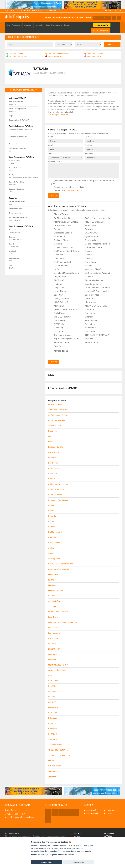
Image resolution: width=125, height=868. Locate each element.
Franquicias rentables (16, 54)
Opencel (87, 317)
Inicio (8, 25)
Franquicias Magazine (54, 25)
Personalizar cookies (66, 855)
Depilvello (88, 255)
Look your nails (90, 295)
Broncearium (58, 237)
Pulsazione (89, 324)
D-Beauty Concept (92, 247)
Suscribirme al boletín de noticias (68, 187)
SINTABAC (57, 331)
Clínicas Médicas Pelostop (96, 244)
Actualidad (28, 25)
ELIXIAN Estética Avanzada (96, 273)
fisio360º (87, 277)
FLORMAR (57, 280)
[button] (63, 37)
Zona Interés (53, 154)
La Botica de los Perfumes (96, 288)
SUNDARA (89, 331)
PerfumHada (89, 320)
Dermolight (57, 258)
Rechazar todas (79, 862)
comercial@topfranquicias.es (31, 10)
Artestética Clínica (61, 226)
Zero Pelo (57, 346)
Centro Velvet (90, 240)
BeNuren (87, 229)
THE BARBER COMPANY (96, 335)
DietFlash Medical (61, 262)
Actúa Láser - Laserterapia (96, 218)
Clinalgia (56, 244)
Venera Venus (90, 342)
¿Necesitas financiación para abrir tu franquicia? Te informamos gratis (82, 182)
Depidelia (57, 255)
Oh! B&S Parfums (61, 317)
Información (39, 25)
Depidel (87, 251)
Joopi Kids (57, 288)
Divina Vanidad (59, 266)
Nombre (51, 137)
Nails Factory (58, 313)
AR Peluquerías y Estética (65, 222)
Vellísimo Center (60, 342)
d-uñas (56, 269)
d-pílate (87, 266)
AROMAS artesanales (94, 222)
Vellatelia (88, 339)
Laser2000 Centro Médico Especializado (96, 291)
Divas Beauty (90, 262)
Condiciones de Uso (74, 190)
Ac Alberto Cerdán (61, 218)
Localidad (89, 154)
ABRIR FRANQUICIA (100, 31)
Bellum (56, 229)
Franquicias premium (94, 54)
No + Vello (88, 313)
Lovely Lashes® (60, 299)
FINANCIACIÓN (102, 25)
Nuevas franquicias (54, 56)
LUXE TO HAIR (60, 302)
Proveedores (112, 813)
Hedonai (56, 284)
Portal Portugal (92, 813)
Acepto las (67, 191)
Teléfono (89, 145)
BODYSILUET (90, 233)
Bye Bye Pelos (90, 237)
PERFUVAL (58, 324)
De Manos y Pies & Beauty (65, 251)
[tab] (63, 37)
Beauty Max (89, 226)
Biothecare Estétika (61, 233)
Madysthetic (89, 302)
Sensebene (89, 328)
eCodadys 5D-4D (91, 269)
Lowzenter (88, 299)
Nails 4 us (88, 310)
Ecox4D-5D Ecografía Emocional (65, 273)
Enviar (54, 195)
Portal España (92, 810)
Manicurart (57, 306)
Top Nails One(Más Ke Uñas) (65, 339)
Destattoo (88, 258)
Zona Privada (51, 10)
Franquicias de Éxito (93, 56)
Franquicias (17, 25)
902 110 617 (10, 10)
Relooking (57, 328)
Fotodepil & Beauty (92, 280)
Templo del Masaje (61, 335)
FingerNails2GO (60, 277)
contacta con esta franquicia (24, 90)
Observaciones (54, 161)
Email (50, 145)
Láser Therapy (59, 291)
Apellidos (89, 137)
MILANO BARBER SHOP (95, 306)
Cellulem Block (59, 240)
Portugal (118, 10)
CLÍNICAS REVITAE (62, 247)
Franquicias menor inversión (57, 54)
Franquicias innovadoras (17, 56)
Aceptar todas (47, 862)
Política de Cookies (39, 855)
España (108, 10)
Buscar (112, 45)
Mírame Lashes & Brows (64, 310)
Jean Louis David (91, 284)
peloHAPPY (58, 320)
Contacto (67, 25)
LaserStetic (58, 295)
